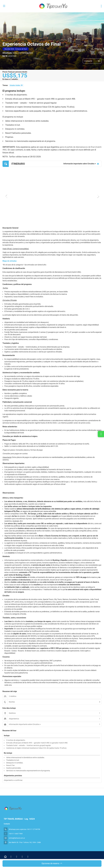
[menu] (101, 6)
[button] (6, 196)
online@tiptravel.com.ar (17, 838)
